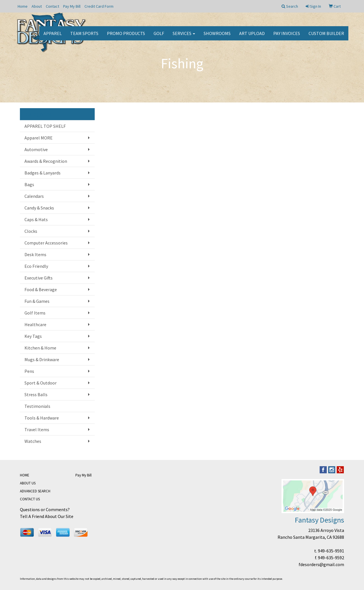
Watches (33, 441)
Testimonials (37, 406)
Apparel (53, 37)
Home (23, 6)
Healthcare (35, 324)
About (37, 6)
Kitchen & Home (40, 348)
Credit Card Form (99, 6)
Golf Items (35, 313)
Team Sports (84, 37)
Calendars (34, 196)
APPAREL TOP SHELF (45, 126)
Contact (52, 6)
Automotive (36, 149)
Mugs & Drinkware (42, 359)
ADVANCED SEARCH (35, 491)
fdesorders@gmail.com (321, 564)
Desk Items (35, 254)
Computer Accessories (46, 243)
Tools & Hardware (42, 418)
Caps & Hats (36, 219)
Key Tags (33, 336)
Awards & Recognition (46, 161)
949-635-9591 (331, 551)
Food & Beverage (41, 289)
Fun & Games (37, 301)
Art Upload (252, 37)
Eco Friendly (36, 266)
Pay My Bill (72, 6)
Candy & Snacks (39, 208)
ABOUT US (28, 483)
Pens (29, 371)
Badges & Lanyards (43, 173)
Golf (159, 37)
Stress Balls (36, 394)
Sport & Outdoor (41, 383)
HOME (25, 475)
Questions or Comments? (45, 509)
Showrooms (217, 37)
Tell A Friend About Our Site (47, 516)
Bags (29, 184)
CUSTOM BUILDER (326, 37)
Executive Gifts (39, 278)
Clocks (31, 231)
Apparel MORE (39, 138)
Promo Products (126, 37)
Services (184, 37)
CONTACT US (30, 499)
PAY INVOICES (287, 37)
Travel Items (37, 429)
